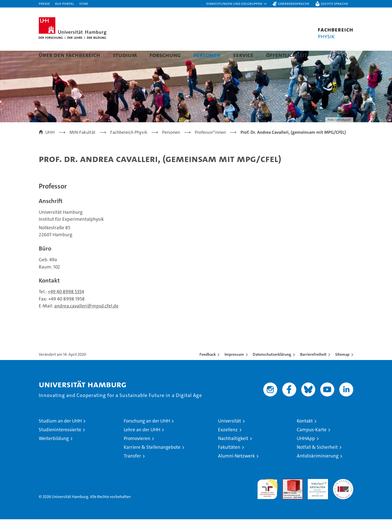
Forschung (165, 55)
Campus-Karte (312, 442)
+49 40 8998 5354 (66, 304)
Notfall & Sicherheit (317, 460)
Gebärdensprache (294, 3)
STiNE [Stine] (84, 3)
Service (243, 55)
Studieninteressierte (60, 442)
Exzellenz (228, 442)
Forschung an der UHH (147, 434)
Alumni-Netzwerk (236, 469)
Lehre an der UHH (142, 442)
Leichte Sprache (334, 3)
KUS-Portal (64, 3)
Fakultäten (229, 460)
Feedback (208, 367)
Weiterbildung (54, 451)
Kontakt (305, 434)
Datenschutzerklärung (272, 367)
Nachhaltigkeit (233, 451)
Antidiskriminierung (318, 469)
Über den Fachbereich (69, 55)
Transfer (132, 469)
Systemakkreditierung (343, 494)
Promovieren (137, 451)
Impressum (234, 367)
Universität (229, 434)
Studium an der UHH (60, 434)
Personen (207, 55)
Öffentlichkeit (287, 55)
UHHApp (306, 451)
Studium (125, 55)
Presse (44, 3)
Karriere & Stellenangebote (152, 460)
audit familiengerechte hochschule (267, 500)
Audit (287, 494)
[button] (237, 4)
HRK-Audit (317, 494)
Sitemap (342, 367)
